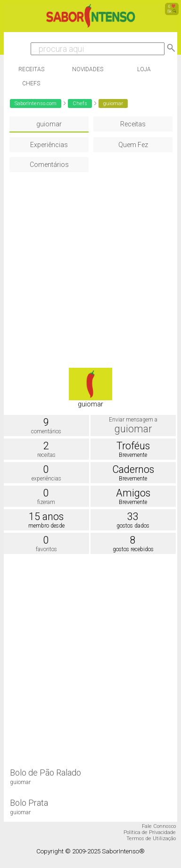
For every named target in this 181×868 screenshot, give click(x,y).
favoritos (46, 549)
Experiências (49, 145)
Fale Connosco (159, 826)
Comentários (49, 165)
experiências (46, 479)
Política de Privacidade (150, 832)
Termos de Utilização (151, 839)
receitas (46, 455)
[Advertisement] (88, 265)
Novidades (88, 69)
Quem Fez (133, 145)
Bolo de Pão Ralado (45, 773)
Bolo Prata (29, 803)
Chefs (31, 83)
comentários (46, 431)
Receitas (31, 69)
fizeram (46, 502)
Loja (144, 69)
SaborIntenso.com (36, 103)
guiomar (49, 124)
